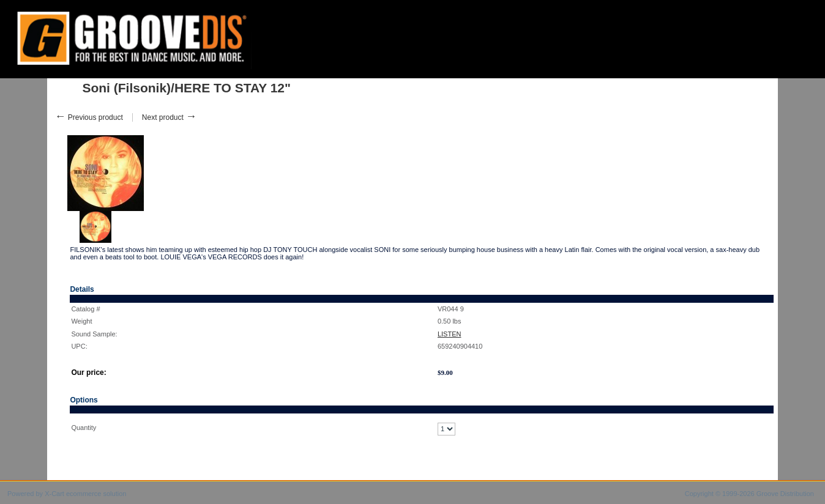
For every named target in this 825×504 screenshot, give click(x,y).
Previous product (88, 117)
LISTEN (450, 334)
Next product (169, 117)
